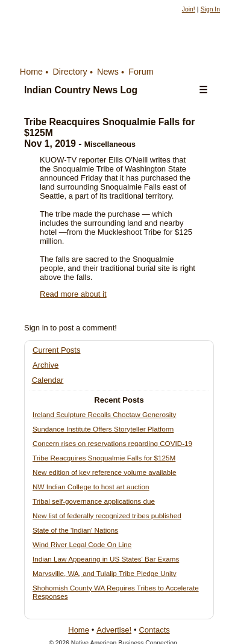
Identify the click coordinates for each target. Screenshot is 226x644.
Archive (46, 365)
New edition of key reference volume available (104, 472)
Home (31, 72)
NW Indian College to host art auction (91, 487)
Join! (189, 9)
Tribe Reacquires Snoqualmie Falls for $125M (104, 458)
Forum (141, 72)
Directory (70, 72)
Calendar (48, 380)
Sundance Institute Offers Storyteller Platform (103, 429)
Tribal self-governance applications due (94, 501)
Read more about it (73, 294)
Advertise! (114, 630)
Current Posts (56, 350)
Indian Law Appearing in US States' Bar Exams (106, 559)
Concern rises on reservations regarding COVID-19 (112, 443)
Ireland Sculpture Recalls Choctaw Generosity (104, 414)
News (108, 72)
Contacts (154, 630)
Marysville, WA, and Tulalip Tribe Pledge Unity (105, 573)
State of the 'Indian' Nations (75, 530)
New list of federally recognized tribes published (107, 516)
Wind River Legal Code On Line (82, 544)
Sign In (210, 9)
